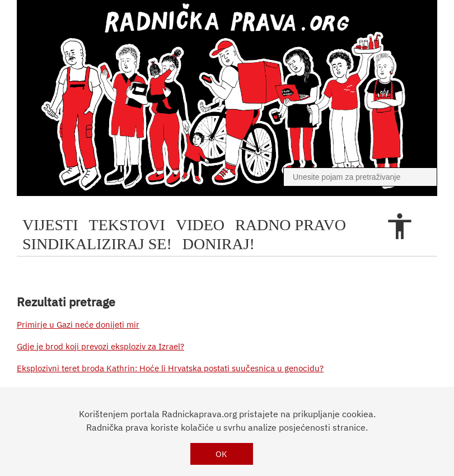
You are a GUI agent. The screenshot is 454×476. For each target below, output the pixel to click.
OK (221, 454)
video (200, 225)
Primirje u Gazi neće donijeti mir (78, 325)
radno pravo (291, 225)
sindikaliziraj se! (97, 244)
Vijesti (50, 225)
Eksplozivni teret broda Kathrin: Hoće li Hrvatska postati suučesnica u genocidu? (170, 368)
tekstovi (127, 225)
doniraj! (219, 244)
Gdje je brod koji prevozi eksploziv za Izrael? (100, 346)
